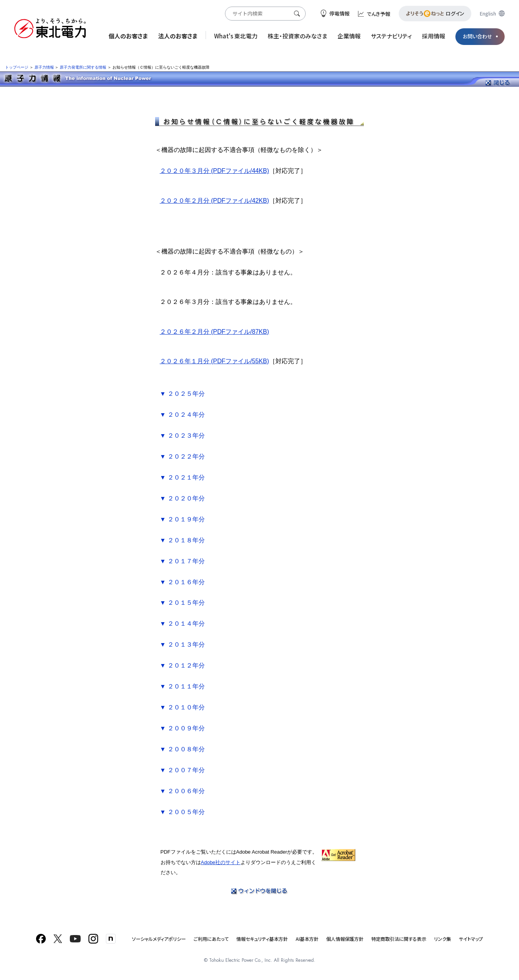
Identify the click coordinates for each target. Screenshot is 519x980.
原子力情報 (44, 67)
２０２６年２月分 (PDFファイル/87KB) (215, 332)
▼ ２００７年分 (182, 770)
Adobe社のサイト (221, 862)
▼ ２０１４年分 (182, 624)
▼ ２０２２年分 (182, 456)
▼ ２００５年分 (182, 812)
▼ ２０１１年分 (182, 686)
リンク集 (443, 939)
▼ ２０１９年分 (182, 519)
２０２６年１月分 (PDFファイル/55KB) (215, 361)
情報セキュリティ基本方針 (262, 939)
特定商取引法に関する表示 (399, 939)
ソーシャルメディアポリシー (159, 939)
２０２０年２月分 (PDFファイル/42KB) (215, 201)
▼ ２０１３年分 (182, 644)
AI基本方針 (307, 939)
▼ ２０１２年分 (182, 665)
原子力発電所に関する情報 (83, 67)
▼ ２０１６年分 (182, 582)
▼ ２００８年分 (182, 749)
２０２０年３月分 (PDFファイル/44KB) (215, 171)
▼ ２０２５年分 (182, 394)
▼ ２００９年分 (182, 728)
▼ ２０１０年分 (182, 707)
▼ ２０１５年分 (182, 603)
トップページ (17, 67)
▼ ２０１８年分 (182, 540)
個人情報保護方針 (345, 939)
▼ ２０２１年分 (182, 477)
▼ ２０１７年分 (182, 561)
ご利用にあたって (211, 939)
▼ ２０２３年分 (182, 436)
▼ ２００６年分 (182, 791)
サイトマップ (471, 939)
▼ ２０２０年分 (182, 498)
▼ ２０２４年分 (182, 415)
